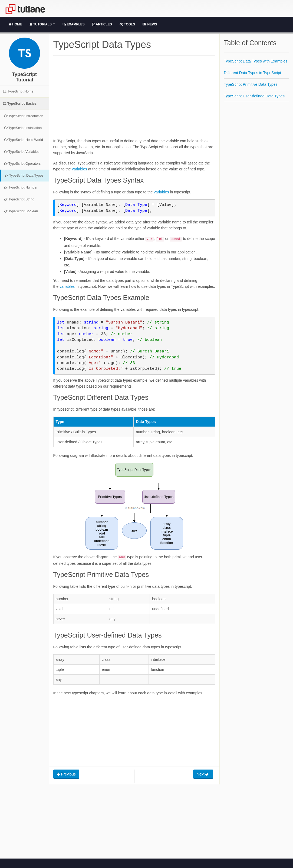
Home (15, 24)
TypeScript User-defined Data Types (254, 96)
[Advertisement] (134, 100)
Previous (66, 774)
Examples (73, 24)
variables (80, 169)
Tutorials (42, 24)
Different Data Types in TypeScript (252, 73)
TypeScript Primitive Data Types (251, 84)
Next (203, 774)
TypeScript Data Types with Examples (256, 61)
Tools (127, 24)
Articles (102, 24)
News (150, 24)
